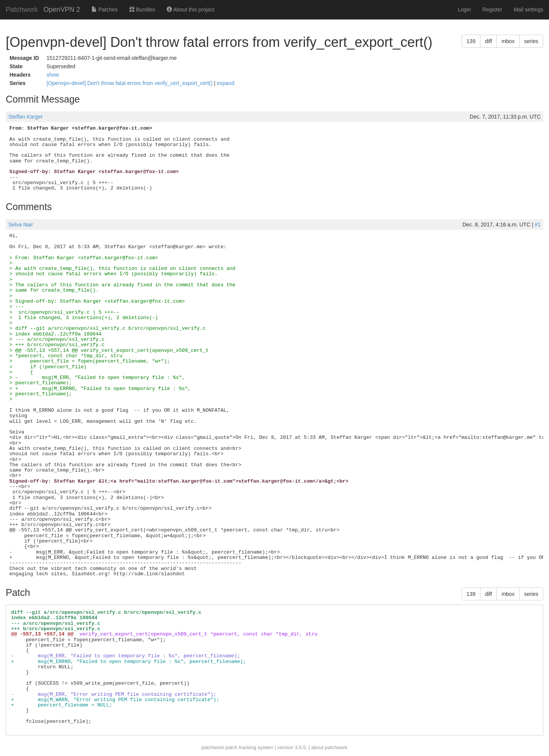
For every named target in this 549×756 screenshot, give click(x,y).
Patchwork (22, 10)
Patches (104, 10)
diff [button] (488, 41)
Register (492, 10)
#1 (538, 225)
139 (471, 41)
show (53, 75)
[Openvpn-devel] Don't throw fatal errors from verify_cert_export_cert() (130, 83)
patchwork (213, 747)
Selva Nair (21, 225)
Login (464, 10)
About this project (190, 10)
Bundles (142, 10)
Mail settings (528, 10)
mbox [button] (508, 41)
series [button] (531, 41)
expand (226, 83)
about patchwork (329, 747)
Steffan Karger (26, 117)
